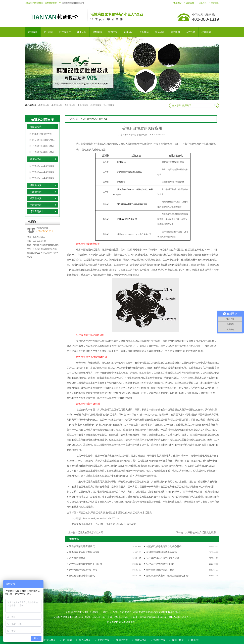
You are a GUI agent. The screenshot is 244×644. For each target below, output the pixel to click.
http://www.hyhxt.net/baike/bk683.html (102, 518)
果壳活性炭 (57, 105)
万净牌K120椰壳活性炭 (43, 146)
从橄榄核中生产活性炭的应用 (201, 533)
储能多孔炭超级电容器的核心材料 (164, 546)
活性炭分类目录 (42, 119)
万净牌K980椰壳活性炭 (43, 152)
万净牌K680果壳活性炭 (43, 172)
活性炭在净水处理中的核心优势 (163, 558)
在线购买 (203, 3)
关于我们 (67, 640)
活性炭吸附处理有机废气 (82, 546)
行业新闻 (110, 524)
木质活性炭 (83, 105)
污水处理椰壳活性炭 (42, 134)
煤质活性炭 (70, 105)
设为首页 (190, 3)
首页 (83, 119)
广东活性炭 (50, 640)
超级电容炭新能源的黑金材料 (162, 552)
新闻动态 (92, 119)
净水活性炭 (109, 105)
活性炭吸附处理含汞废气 (82, 576)
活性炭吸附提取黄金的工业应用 (85, 564)
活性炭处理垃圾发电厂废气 (83, 570)
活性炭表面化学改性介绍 (90, 533)
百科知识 (104, 119)
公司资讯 (100, 524)
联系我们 (215, 3)
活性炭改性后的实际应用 (73, 3)
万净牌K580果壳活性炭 (43, 166)
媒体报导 (121, 524)
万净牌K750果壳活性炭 (43, 178)
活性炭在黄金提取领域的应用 (84, 552)
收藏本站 (177, 3)
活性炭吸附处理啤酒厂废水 (160, 570)
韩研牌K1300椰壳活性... (44, 140)
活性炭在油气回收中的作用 (160, 564)
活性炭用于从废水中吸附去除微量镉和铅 (167, 576)
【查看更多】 (37, 211)
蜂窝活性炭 (96, 105)
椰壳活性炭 (44, 105)
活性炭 (196, 144)
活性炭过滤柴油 (77, 558)
